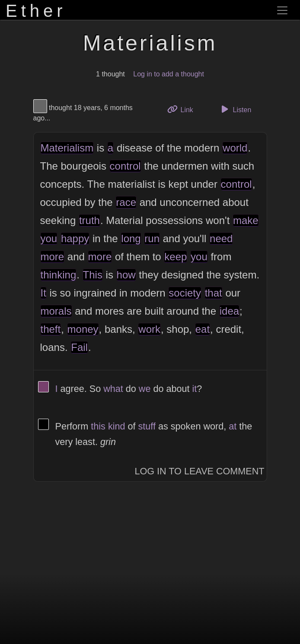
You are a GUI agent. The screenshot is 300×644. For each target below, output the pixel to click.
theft (51, 329)
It (43, 293)
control (125, 166)
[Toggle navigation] (282, 10)
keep (176, 257)
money (83, 329)
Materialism (67, 148)
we (145, 389)
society (185, 293)
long (131, 238)
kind (117, 426)
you (49, 238)
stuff (147, 426)
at (233, 426)
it (194, 389)
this (98, 426)
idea (229, 311)
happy (75, 238)
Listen (235, 109)
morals (56, 311)
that (214, 293)
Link (183, 109)
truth (89, 220)
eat (203, 329)
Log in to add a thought (169, 74)
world (235, 148)
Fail (79, 347)
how (126, 275)
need (221, 238)
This (93, 275)
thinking (59, 275)
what (113, 389)
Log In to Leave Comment (200, 471)
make (246, 220)
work (149, 329)
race (126, 202)
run (152, 238)
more (53, 257)
